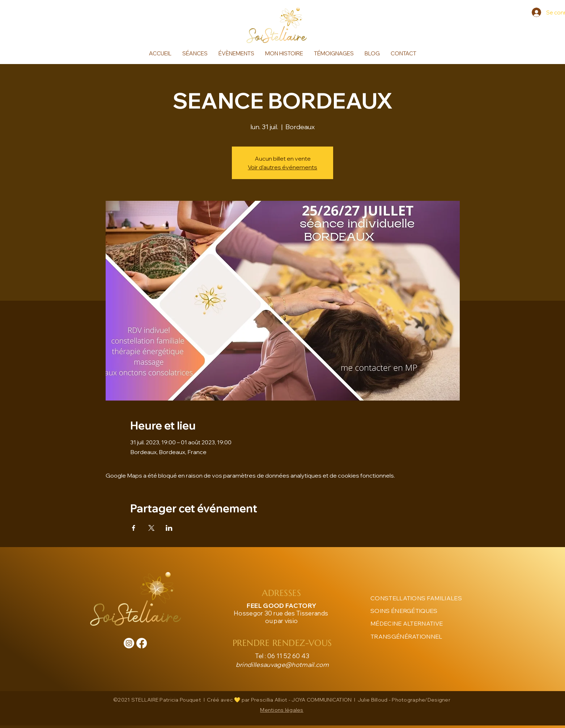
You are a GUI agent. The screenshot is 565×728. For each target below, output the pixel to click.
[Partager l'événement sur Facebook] (134, 528)
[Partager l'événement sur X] (151, 528)
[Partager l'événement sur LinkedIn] (169, 528)
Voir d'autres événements (282, 167)
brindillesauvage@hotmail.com (282, 664)
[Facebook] (142, 643)
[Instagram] (129, 643)
